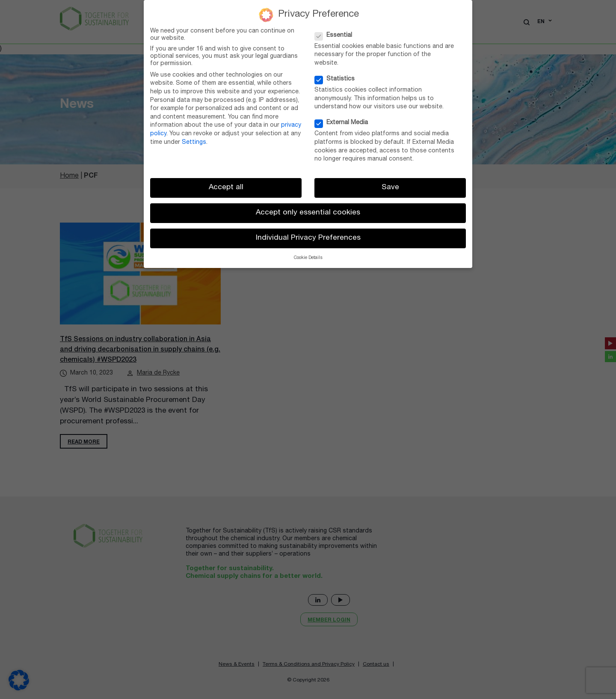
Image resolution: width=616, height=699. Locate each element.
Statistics (337, 79)
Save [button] (390, 188)
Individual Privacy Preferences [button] (308, 238)
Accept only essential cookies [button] (308, 213)
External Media (344, 123)
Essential (336, 36)
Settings (194, 143)
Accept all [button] (226, 188)
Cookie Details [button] (308, 258)
